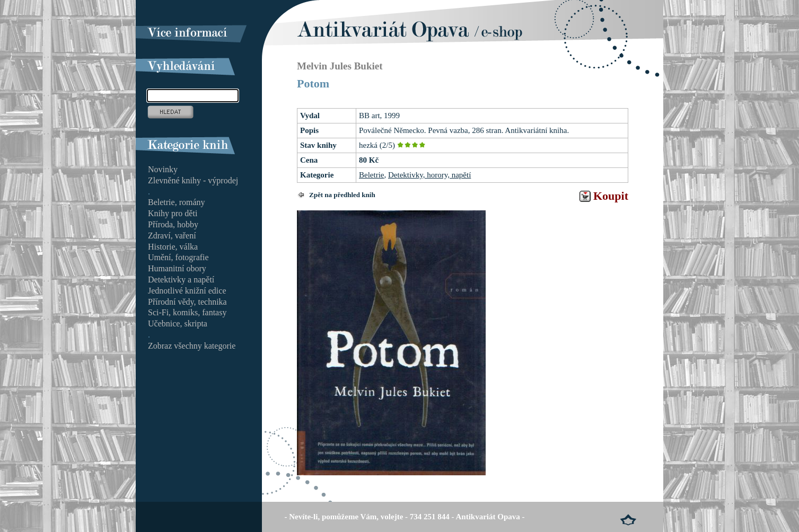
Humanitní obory (177, 268)
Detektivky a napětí (181, 280)
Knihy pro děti (173, 213)
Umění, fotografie (178, 257)
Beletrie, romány (177, 202)
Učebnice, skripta (178, 323)
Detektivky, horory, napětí (429, 175)
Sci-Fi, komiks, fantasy (187, 312)
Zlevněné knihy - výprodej (193, 180)
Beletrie (371, 175)
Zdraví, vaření (172, 236)
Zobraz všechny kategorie (192, 346)
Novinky (163, 169)
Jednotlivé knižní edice (187, 291)
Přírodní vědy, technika (187, 302)
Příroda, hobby (173, 224)
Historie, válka (173, 247)
